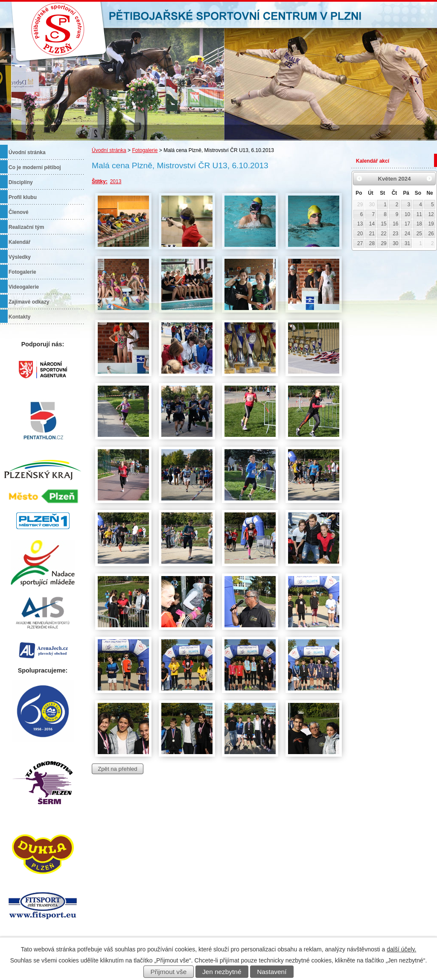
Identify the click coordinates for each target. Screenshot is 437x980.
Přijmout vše (169, 972)
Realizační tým (26, 227)
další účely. (401, 949)
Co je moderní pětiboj (35, 167)
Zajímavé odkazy (29, 302)
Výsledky (20, 257)
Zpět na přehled (117, 769)
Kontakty (19, 317)
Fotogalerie (145, 150)
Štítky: (100, 181)
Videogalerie (24, 287)
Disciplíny (21, 182)
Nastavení (272, 972)
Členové (19, 212)
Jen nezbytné (222, 972)
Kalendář (19, 242)
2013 (116, 181)
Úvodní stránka (109, 150)
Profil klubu (23, 197)
